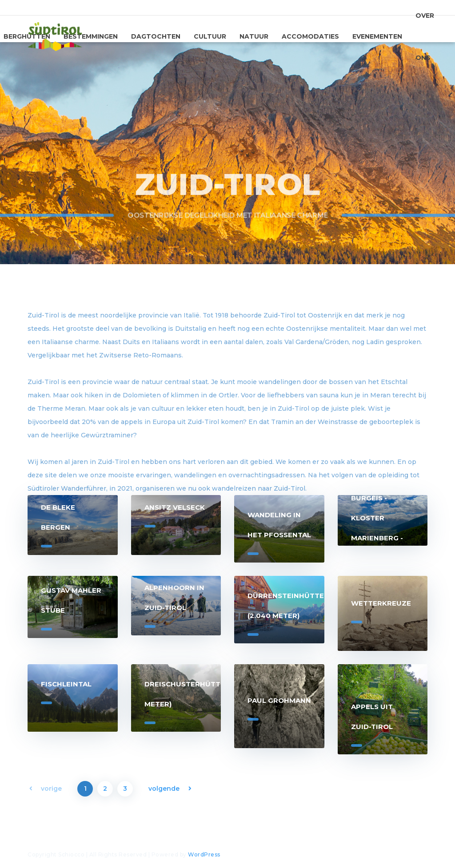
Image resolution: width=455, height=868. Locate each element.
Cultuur (210, 36)
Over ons (425, 39)
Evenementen (377, 36)
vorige (51, 789)
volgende (164, 789)
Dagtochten (156, 36)
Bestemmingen (91, 36)
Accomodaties (310, 36)
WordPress (204, 854)
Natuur (254, 36)
